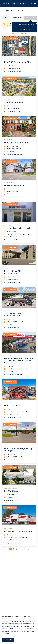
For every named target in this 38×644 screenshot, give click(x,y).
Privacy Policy (28, 629)
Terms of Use (12, 631)
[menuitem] (8, 11)
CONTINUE (8, 640)
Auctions (22, 11)
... (22, 563)
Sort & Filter (17, 18)
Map (6, 18)
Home (19, 4)
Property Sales (8, 11)
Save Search (31, 18)
